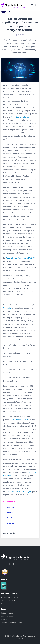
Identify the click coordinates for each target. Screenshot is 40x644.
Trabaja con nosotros (8, 600)
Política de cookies (7, 613)
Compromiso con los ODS (10, 597)
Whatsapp (9, 523)
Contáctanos (5, 604)
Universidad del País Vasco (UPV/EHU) (20, 258)
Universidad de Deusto (21, 420)
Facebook (9, 512)
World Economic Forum (20, 117)
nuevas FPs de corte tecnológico (19, 491)
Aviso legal (5, 619)
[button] (37, 5)
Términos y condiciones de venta (12, 623)
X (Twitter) (10, 507)
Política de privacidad (8, 616)
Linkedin (9, 518)
